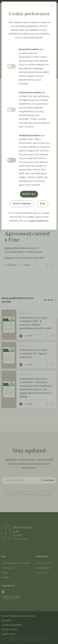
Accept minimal (22, 204)
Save (43, 204)
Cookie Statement (38, 221)
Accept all (29, 194)
